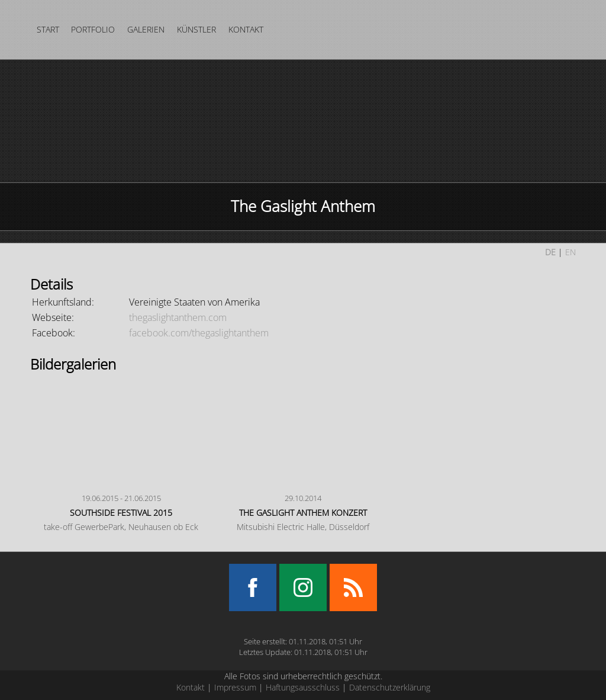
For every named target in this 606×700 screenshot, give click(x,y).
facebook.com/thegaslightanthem (199, 333)
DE (550, 252)
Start (48, 29)
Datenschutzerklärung (390, 687)
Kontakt (246, 29)
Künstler (196, 29)
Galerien (146, 29)
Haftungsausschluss (303, 687)
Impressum (235, 687)
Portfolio (93, 29)
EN (570, 252)
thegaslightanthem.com (178, 317)
